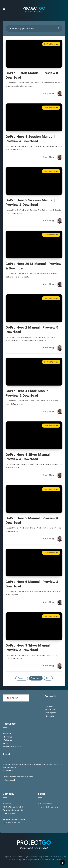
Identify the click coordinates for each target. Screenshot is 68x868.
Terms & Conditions (49, 807)
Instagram (51, 713)
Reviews (8, 737)
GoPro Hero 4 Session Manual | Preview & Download (30, 139)
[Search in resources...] (34, 28)
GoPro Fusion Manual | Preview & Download (32, 75)
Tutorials (8, 740)
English (12, 698)
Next (48, 678)
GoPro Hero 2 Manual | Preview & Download (32, 330)
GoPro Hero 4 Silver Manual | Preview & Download (29, 457)
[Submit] (59, 28)
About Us (8, 771)
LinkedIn (50, 716)
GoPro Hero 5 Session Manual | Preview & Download (30, 202)
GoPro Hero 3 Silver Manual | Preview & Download (29, 648)
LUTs (6, 743)
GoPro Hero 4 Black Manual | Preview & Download (28, 393)
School (8, 734)
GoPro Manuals (51, 44)
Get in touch (10, 780)
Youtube (50, 706)
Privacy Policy (46, 804)
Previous (22, 678)
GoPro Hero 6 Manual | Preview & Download (32, 584)
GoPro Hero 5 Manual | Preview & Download (32, 520)
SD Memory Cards (13, 747)
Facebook (51, 709)
